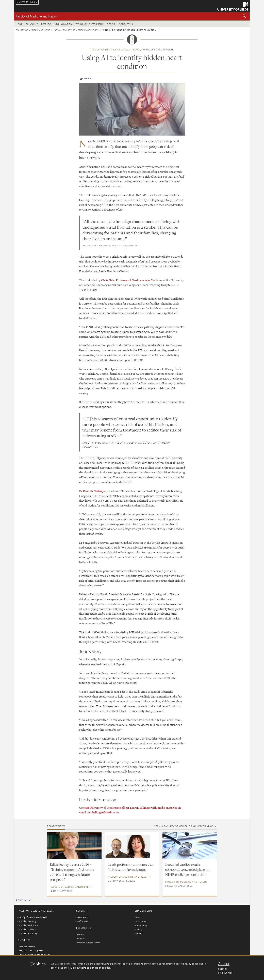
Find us (139, 929)
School (31, 24)
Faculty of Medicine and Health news (115, 50)
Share (87, 78)
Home (19, 24)
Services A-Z (83, 917)
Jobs (137, 917)
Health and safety (27, 947)
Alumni (139, 933)
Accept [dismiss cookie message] (224, 964)
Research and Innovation (57, 24)
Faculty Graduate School (88, 943)
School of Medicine (27, 929)
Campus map (141, 925)
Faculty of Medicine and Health (36, 16)
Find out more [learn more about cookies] (226, 973)
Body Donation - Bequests (31, 951)
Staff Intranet (83, 921)
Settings (222, 969)
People (111, 24)
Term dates (141, 921)
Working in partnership (90, 24)
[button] (244, 16)
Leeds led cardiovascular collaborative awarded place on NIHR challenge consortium (187, 869)
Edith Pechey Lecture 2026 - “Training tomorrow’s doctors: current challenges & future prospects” (72, 872)
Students (81, 938)
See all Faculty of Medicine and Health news (184, 826)
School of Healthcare (28, 925)
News (58, 30)
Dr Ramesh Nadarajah (93, 491)
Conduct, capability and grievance (34, 955)
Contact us (126, 24)
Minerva (81, 934)
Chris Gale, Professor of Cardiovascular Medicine (132, 280)
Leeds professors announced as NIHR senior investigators (130, 867)
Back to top (24, 900)
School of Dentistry (27, 921)
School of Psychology (28, 933)
